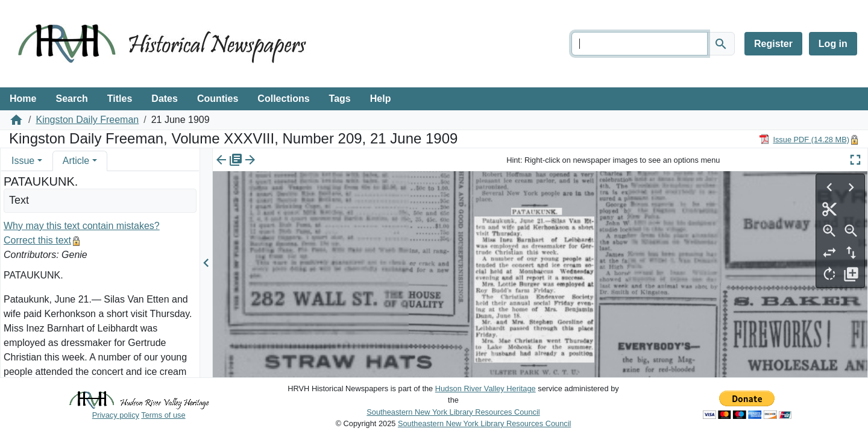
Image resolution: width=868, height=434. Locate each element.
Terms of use (163, 415)
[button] (40, 161)
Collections (283, 99)
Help (381, 99)
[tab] (27, 161)
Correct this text (37, 240)
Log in (833, 44)
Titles (120, 99)
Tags (340, 99)
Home (23, 99)
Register (773, 44)
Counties (218, 99)
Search (71, 99)
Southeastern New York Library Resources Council (453, 412)
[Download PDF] (804, 139)
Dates (165, 99)
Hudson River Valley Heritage (486, 388)
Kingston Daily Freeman (87, 120)
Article (76, 161)
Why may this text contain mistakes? (82, 226)
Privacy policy (116, 415)
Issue (23, 161)
